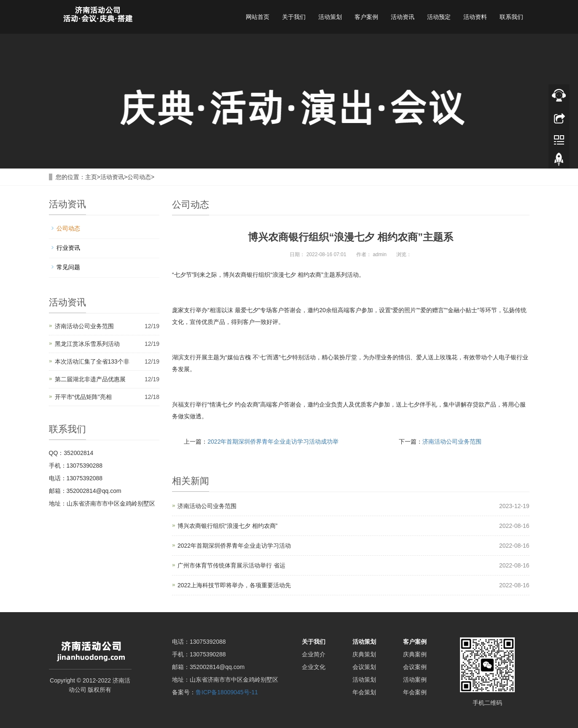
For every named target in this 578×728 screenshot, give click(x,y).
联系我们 (511, 17)
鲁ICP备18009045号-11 (227, 692)
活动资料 (475, 17)
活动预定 (439, 17)
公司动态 (139, 177)
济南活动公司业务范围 (452, 442)
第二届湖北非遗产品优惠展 (90, 379)
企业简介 (314, 654)
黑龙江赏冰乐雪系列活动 (87, 344)
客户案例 (366, 17)
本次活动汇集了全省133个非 (92, 361)
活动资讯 (403, 17)
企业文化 (314, 667)
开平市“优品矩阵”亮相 (83, 397)
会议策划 (364, 667)
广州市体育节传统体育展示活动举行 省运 (231, 565)
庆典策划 (364, 654)
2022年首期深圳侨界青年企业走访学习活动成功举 (273, 442)
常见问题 (68, 267)
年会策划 (364, 692)
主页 (91, 177)
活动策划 (330, 17)
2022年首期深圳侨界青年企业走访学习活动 (234, 546)
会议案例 (415, 667)
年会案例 (415, 692)
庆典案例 (415, 654)
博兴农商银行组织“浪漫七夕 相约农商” (227, 526)
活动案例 (415, 680)
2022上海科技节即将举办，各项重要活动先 (234, 585)
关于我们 (294, 17)
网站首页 (258, 17)
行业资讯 (68, 248)
